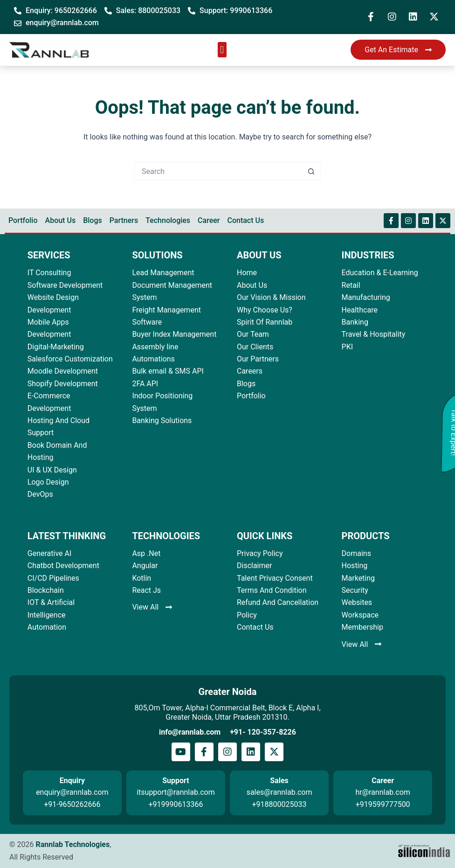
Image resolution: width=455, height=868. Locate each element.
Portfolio (23, 220)
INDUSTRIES (368, 255)
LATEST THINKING (67, 536)
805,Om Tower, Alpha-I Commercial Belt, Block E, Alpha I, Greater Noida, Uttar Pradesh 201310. (227, 712)
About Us (61, 220)
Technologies (168, 220)
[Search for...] (218, 171)
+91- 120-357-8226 (263, 732)
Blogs (93, 220)
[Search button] (311, 171)
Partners (124, 220)
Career (209, 220)
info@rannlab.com (190, 732)
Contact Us (245, 220)
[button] (222, 50)
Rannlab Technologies (72, 844)
